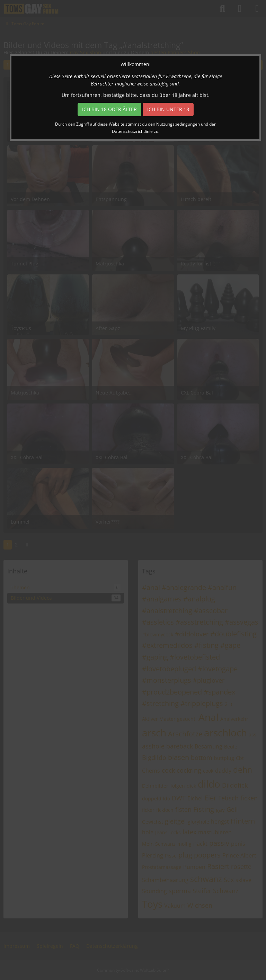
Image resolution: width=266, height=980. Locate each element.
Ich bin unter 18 (168, 109)
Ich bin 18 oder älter (109, 109)
